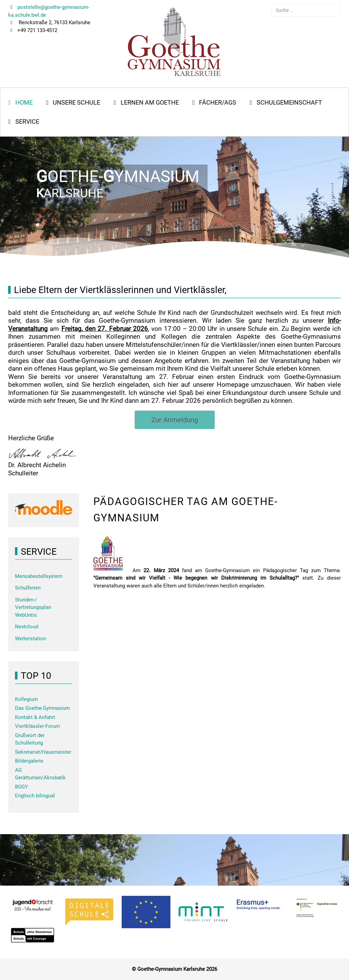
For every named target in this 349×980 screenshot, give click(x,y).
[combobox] (306, 10)
